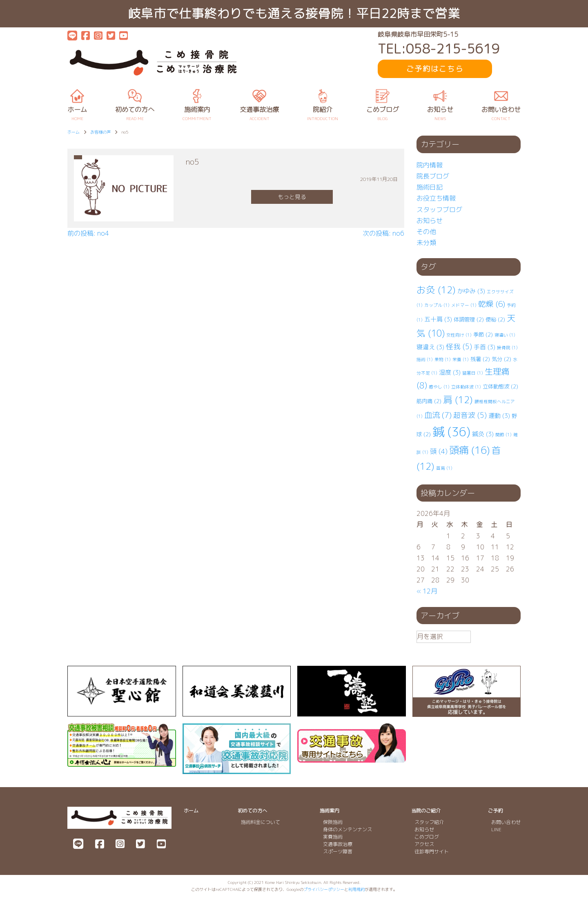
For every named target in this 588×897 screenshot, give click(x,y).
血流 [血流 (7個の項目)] (438, 415)
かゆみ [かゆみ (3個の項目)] (471, 291)
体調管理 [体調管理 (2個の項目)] (469, 319)
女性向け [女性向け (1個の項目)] (459, 335)
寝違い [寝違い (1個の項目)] (505, 335)
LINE (496, 829)
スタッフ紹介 (429, 822)
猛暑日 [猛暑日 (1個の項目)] (473, 373)
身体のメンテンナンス (347, 829)
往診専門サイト (432, 851)
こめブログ (427, 837)
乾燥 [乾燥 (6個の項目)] (492, 304)
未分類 (426, 243)
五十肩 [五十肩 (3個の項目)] (438, 319)
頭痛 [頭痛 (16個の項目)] (470, 450)
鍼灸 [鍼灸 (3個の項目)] (483, 434)
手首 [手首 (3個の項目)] (484, 347)
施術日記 (430, 187)
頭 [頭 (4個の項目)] (439, 451)
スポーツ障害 (338, 851)
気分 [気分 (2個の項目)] (501, 359)
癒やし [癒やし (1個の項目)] (439, 387)
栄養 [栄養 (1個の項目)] (461, 359)
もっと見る (292, 197)
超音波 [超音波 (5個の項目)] (470, 415)
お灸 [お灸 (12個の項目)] (436, 290)
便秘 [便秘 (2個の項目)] (495, 319)
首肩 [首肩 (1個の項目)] (444, 468)
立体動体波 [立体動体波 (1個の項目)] (466, 387)
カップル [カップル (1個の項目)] (437, 305)
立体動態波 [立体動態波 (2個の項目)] (500, 386)
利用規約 (356, 889)
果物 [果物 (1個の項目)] (443, 359)
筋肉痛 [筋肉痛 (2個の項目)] (429, 401)
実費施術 (333, 837)
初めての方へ (252, 811)
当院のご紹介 (426, 811)
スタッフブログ (439, 210)
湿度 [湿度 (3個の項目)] (450, 372)
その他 (426, 232)
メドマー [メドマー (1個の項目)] (464, 305)
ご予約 (495, 811)
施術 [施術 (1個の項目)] (425, 359)
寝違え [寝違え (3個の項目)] (430, 347)
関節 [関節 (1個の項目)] (503, 435)
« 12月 (427, 591)
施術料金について (261, 822)
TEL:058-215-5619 (439, 49)
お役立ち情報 (436, 198)
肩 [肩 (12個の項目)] (458, 400)
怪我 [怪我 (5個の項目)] (459, 347)
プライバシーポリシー (324, 889)
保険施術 (333, 822)
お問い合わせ (506, 822)
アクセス (424, 844)
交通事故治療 (338, 844)
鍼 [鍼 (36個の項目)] (451, 432)
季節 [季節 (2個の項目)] (483, 335)
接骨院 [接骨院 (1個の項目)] (507, 348)
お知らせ (430, 221)
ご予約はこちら (435, 69)
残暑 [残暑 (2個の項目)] (480, 359)
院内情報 (430, 165)
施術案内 (330, 811)
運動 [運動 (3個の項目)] (499, 416)
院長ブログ (433, 176)
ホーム (191, 811)
